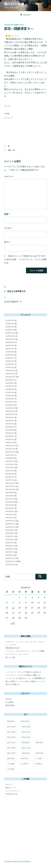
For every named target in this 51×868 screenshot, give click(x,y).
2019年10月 (10, 565)
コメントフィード (13, 791)
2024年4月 (10, 396)
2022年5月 (10, 468)
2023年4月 (10, 433)
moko (22, 25)
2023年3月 (10, 436)
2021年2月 (10, 514)
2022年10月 (10, 452)
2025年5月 (10, 355)
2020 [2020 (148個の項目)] (11, 748)
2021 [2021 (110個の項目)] (26, 748)
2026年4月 (10, 320)
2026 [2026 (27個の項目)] (25, 758)
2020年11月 (10, 524)
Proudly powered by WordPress (17, 861)
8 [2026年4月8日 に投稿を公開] (20, 602)
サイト (7, 242)
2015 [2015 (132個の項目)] (11, 737)
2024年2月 (10, 402)
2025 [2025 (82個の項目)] (11, 758)
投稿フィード (11, 788)
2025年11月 (10, 336)
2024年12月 (10, 371)
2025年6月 (10, 352)
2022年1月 (10, 480)
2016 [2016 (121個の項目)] (26, 737)
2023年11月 (10, 411)
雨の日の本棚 (14, 4)
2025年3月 (10, 361)
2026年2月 (10, 327)
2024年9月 (10, 380)
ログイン (9, 785)
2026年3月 (10, 324)
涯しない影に (11, 657)
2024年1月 (10, 405)
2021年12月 (10, 483)
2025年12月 (10, 333)
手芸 (7, 699)
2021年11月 (10, 486)
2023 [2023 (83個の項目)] (26, 753)
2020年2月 (10, 552)
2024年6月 (10, 389)
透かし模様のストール (14, 681)
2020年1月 (10, 555)
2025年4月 (10, 358)
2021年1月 (10, 518)
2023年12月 (10, 408)
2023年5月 (10, 430)
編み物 (8, 705)
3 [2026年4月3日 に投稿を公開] (32, 597)
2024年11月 (10, 374)
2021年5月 (10, 505)
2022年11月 (10, 449)
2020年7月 (10, 536)
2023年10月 (10, 414)
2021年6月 (10, 502)
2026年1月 (10, 330)
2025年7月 (10, 349)
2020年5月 (10, 543)
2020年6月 (10, 540)
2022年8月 (10, 458)
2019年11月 (10, 561)
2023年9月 (10, 417)
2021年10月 (10, 489)
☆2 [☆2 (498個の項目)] (11, 764)
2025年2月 (10, 364)
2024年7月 (10, 386)
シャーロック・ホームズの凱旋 (18, 672)
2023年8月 (10, 421)
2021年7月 (10, 499)
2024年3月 (10, 399)
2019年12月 (10, 558)
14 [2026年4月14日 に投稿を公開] (13, 608)
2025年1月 (10, 367)
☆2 (14, 150)
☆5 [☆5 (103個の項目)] (11, 769)
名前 (7, 214)
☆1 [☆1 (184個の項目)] (38, 758)
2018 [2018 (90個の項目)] (26, 742)
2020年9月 (10, 530)
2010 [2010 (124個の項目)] (25, 721)
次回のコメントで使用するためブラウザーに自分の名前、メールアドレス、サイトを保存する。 (26, 259)
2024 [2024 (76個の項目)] (39, 753)
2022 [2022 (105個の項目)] (11, 753)
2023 (10, 150)
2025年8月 (10, 345)
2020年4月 (10, 546)
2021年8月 (10, 496)
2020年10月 (10, 527)
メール (8, 228)
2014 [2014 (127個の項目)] (26, 732)
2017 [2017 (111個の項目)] (11, 742)
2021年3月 (10, 511)
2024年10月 (10, 377)
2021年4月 (10, 508)
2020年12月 (10, 521)
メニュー (26, 15)
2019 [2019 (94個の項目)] (39, 742)
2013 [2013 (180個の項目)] (11, 732)
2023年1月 (10, 443)
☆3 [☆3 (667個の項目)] (24, 764)
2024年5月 (10, 392)
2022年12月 (10, 446)
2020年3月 (10, 549)
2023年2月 (10, 439)
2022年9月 (10, 455)
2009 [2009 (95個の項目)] (11, 721)
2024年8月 (10, 383)
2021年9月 (10, 493)
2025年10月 (10, 339)
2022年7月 (10, 461)
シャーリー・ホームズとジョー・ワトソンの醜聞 (25, 651)
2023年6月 (10, 427)
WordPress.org (11, 794)
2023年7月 (10, 424)
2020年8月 (10, 533)
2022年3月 (10, 474)
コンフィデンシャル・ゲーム (17, 654)
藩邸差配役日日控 (13, 648)
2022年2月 (10, 477)
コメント (9, 176)
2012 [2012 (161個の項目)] (26, 727)
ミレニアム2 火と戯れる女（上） (19, 678)
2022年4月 (10, 471)
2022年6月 (10, 464)
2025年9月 (10, 342)
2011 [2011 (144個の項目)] (11, 727)
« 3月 (13, 623)
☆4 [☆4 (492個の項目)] (38, 764)
